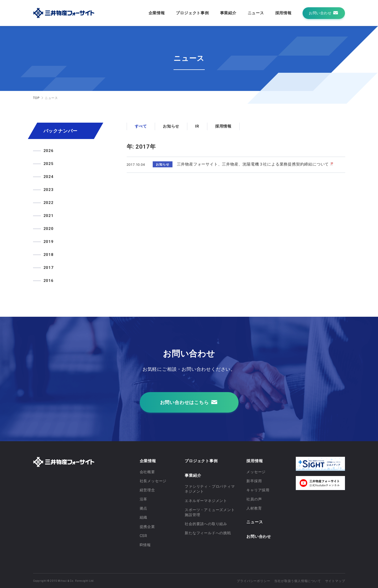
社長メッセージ (153, 481)
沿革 (144, 499)
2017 (49, 268)
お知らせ (171, 126)
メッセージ (256, 472)
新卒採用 (254, 481)
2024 (49, 177)
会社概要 (147, 472)
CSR (143, 536)
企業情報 (157, 13)
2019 (49, 242)
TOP (36, 98)
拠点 (144, 508)
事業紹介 (228, 13)
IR (197, 126)
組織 (144, 517)
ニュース (256, 13)
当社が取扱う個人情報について (297, 581)
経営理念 (147, 490)
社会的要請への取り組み (206, 524)
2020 (49, 229)
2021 (49, 216)
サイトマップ (335, 581)
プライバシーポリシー (253, 581)
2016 (49, 281)
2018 (49, 255)
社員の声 (254, 499)
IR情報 (145, 545)
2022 (49, 203)
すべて (141, 126)
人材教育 (254, 508)
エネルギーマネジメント (206, 501)
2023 (49, 190)
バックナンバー (61, 131)
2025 (49, 164)
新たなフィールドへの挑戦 (208, 533)
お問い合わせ (259, 537)
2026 (49, 151)
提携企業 (147, 527)
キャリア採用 (258, 490)
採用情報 (283, 13)
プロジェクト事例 (192, 13)
